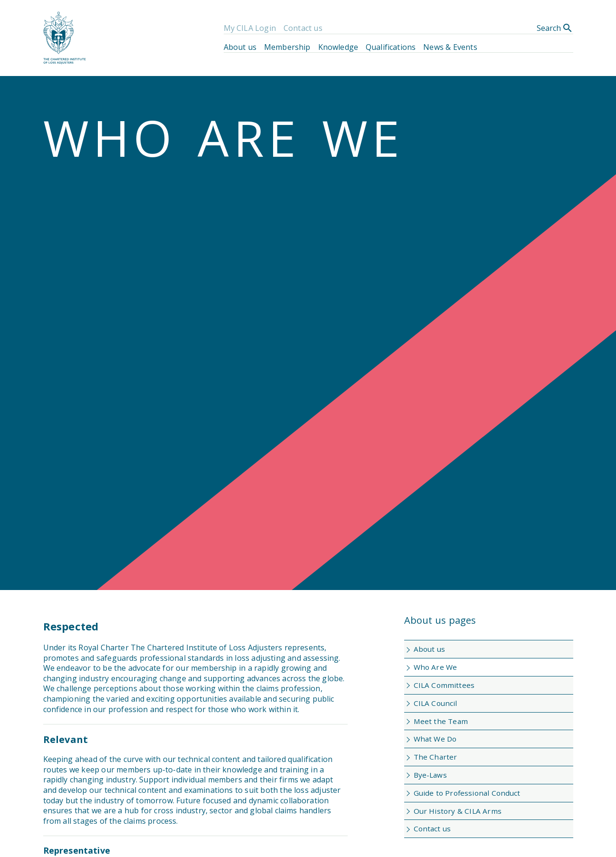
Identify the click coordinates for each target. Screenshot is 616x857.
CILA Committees (444, 685)
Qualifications (391, 47)
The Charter (436, 757)
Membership (287, 47)
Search (555, 28)
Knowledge (338, 47)
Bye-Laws (430, 775)
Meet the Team (441, 721)
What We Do (435, 739)
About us (240, 47)
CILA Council (436, 703)
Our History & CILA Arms (458, 811)
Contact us (303, 28)
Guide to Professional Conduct (467, 793)
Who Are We (436, 667)
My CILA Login (250, 28)
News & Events (450, 47)
